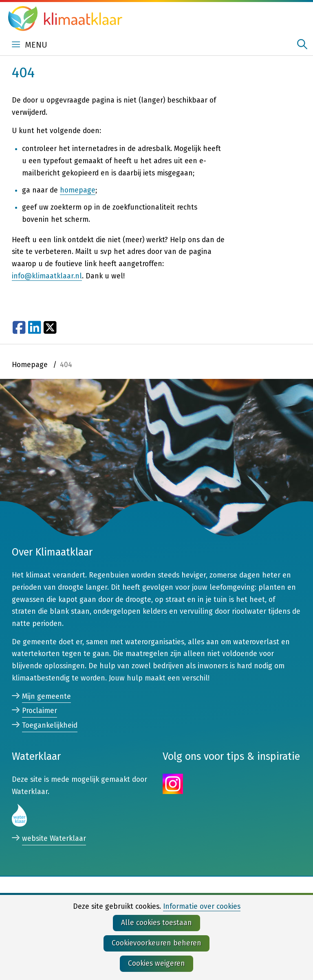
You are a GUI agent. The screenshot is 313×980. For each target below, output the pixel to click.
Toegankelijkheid (50, 725)
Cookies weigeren (156, 964)
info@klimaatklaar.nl (47, 276)
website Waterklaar (54, 839)
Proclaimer (40, 711)
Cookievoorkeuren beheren (156, 943)
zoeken (302, 44)
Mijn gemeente (46, 697)
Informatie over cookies (202, 907)
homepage (78, 190)
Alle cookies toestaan (156, 923)
